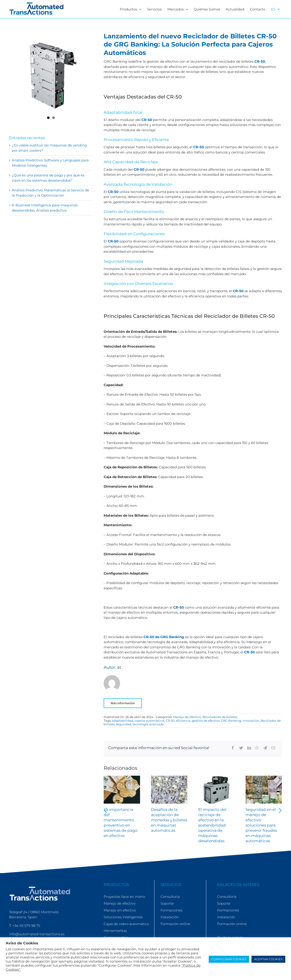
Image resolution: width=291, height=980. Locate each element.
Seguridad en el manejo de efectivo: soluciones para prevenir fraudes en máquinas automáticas (261, 825)
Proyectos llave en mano (124, 897)
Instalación (170, 917)
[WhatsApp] (257, 748)
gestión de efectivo (206, 721)
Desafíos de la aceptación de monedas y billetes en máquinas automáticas (169, 820)
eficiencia (183, 721)
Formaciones (171, 910)
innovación (251, 721)
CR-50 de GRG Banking (164, 637)
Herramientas (115, 931)
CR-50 (260, 61)
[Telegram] (265, 748)
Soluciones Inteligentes (123, 917)
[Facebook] (233, 748)
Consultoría (170, 897)
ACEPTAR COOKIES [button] (268, 959)
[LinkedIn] (249, 748)
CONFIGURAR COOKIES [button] (229, 959)
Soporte (167, 903)
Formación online (175, 924)
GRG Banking (231, 721)
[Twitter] (241, 748)
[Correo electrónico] (273, 748)
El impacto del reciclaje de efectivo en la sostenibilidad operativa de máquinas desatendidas (212, 825)
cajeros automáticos (149, 721)
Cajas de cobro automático (126, 924)
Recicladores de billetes (220, 717)
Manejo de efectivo (187, 717)
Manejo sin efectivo (120, 910)
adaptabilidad (123, 721)
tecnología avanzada (148, 724)
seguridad (124, 724)
